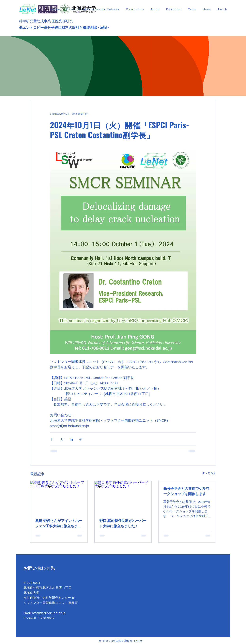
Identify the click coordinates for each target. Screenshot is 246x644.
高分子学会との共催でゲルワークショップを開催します (186, 491)
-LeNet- (104, 27)
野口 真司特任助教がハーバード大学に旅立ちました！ (123, 523)
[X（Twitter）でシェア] (61, 439)
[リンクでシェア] (81, 439)
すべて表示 (209, 473)
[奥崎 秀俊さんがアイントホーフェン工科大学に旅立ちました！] (59, 497)
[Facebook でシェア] (52, 439)
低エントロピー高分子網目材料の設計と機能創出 (59, 27)
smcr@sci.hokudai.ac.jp (49, 613)
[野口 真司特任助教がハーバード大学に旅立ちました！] (123, 497)
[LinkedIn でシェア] (71, 439)
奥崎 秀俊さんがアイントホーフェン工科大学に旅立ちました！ (59, 523)
